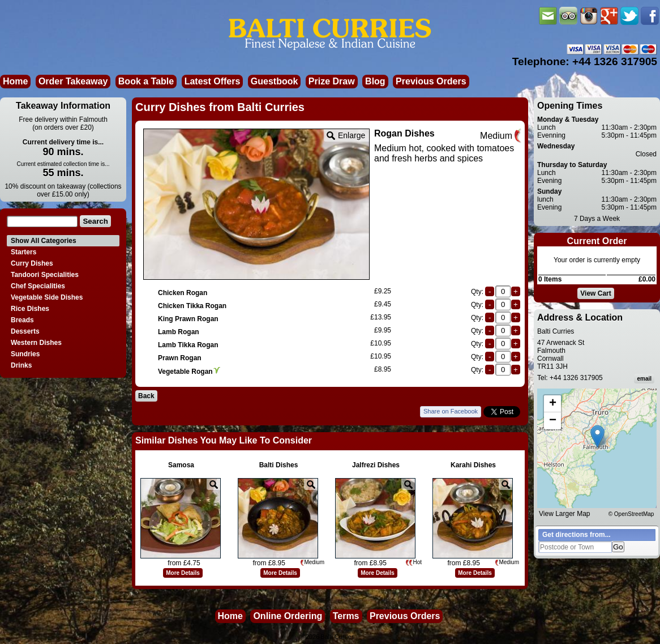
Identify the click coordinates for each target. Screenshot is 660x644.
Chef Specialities (38, 286)
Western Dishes (36, 343)
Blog (375, 81)
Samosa (181, 465)
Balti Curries (337, 637)
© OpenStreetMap (631, 514)
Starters (23, 252)
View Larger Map (565, 514)
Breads (22, 320)
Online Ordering (288, 616)
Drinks (21, 365)
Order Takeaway (73, 81)
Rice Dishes (30, 309)
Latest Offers (213, 81)
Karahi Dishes (473, 465)
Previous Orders (431, 81)
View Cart (595, 293)
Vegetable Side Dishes (47, 297)
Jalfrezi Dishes (376, 465)
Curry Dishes (32, 263)
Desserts (25, 331)
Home (15, 81)
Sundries (25, 354)
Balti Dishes (279, 465)
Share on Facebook (451, 411)
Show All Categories (44, 241)
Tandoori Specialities (45, 275)
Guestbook (275, 81)
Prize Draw (332, 81)
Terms (346, 616)
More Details (183, 573)
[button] (597, 436)
